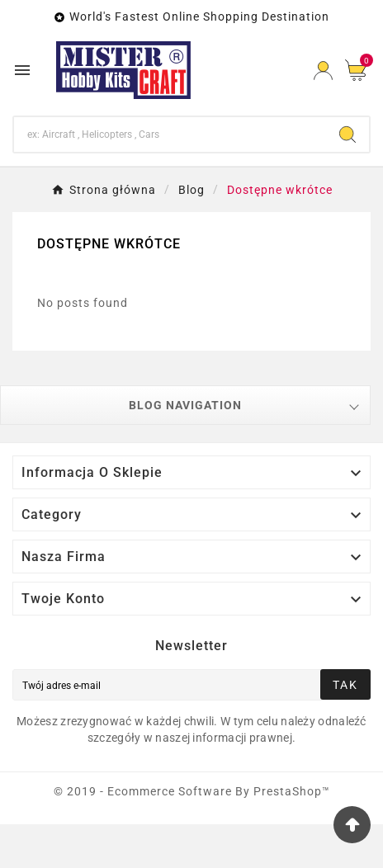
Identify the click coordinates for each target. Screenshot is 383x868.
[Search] (170, 134)
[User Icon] (323, 71)
